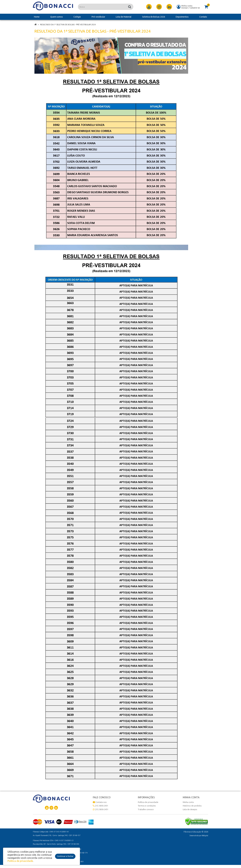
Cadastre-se (195, 8)
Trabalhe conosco (146, 809)
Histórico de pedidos (192, 806)
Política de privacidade (148, 802)
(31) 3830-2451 (100, 806)
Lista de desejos (190, 809)
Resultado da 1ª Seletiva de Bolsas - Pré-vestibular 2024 (68, 25)
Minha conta (188, 802)
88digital (205, 836)
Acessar (185, 8)
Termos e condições (147, 806)
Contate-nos (100, 802)
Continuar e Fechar (65, 856)
